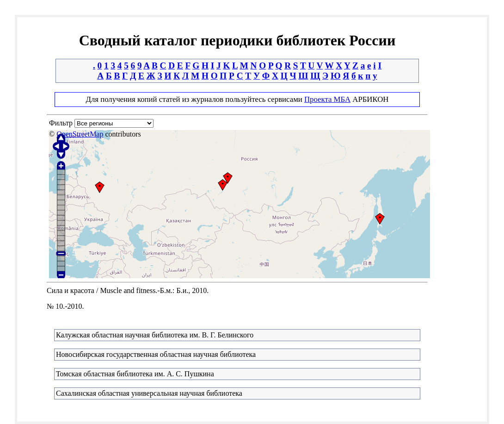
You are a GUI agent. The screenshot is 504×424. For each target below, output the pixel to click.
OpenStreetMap (80, 134)
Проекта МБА (327, 99)
